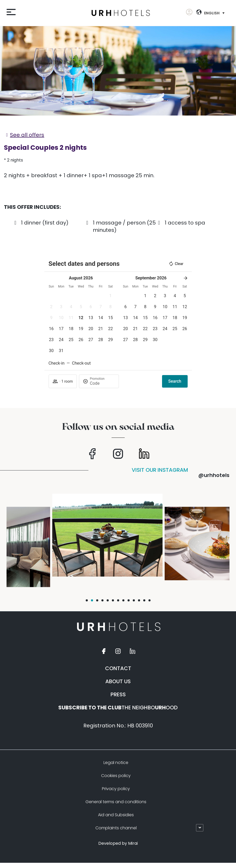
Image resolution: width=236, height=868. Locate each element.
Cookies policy (116, 776)
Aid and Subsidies (116, 815)
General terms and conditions (116, 802)
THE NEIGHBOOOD (118, 708)
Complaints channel (116, 828)
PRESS (118, 694)
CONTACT (118, 668)
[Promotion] (102, 383)
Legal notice (116, 763)
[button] (87, 600)
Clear (176, 264)
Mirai (133, 843)
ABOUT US (118, 681)
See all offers (27, 135)
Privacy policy (116, 789)
